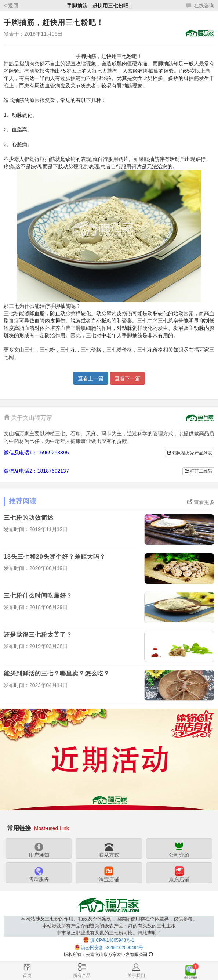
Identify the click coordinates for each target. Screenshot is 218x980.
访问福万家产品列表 (190, 453)
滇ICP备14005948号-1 (112, 940)
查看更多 (201, 502)
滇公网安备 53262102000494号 (112, 948)
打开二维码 (198, 471)
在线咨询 (200, 6)
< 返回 (11, 6)
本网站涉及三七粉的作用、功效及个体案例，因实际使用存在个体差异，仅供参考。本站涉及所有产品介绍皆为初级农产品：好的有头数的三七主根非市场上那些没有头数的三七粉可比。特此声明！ (109, 926)
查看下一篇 (127, 378)
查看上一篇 (91, 378)
